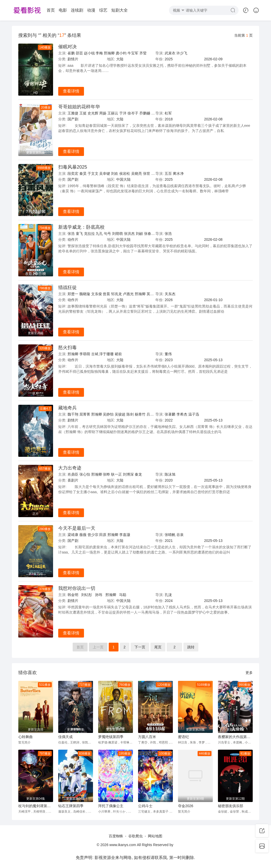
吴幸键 (105, 173)
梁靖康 (73, 535)
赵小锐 (89, 53)
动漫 (91, 10)
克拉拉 (89, 234)
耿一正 (116, 474)
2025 (169, 59)
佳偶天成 (65, 737)
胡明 (155, 173)
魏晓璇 (85, 294)
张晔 (106, 474)
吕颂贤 (152, 414)
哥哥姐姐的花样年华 (79, 107)
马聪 (123, 595)
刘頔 (139, 234)
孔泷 (168, 595)
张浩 (71, 234)
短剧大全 (120, 10)
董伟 (168, 354)
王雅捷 (73, 113)
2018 (169, 119)
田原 (103, 535)
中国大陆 (123, 179)
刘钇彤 (87, 595)
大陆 (120, 59)
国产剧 (73, 119)
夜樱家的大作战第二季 (235, 737)
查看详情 (71, 91)
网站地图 (155, 836)
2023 (169, 360)
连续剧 (77, 10)
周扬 (103, 113)
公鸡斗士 (145, 806)
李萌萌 (85, 354)
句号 (107, 234)
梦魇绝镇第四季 (111, 737)
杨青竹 (140, 414)
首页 (51, 10)
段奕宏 (73, 173)
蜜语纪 (183, 737)
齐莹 (143, 53)
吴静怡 (108, 414)
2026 (169, 300)
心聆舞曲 (26, 737)
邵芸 (79, 53)
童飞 (79, 234)
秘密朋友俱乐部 (231, 806)
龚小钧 (121, 53)
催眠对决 (67, 47)
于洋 (123, 113)
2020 (169, 480)
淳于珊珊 (106, 354)
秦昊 (83, 173)
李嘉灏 (125, 535)
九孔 (99, 234)
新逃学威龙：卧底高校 (81, 227)
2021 (169, 541)
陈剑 (130, 414)
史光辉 (93, 113)
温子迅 (194, 414)
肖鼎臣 (73, 474)
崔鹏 (71, 53)
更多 (249, 673)
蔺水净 (178, 173)
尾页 (158, 647)
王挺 (83, 113)
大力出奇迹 (70, 468)
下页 (140, 647)
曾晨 (106, 294)
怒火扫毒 (67, 348)
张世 (147, 173)
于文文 (93, 173)
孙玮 (99, 595)
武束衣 (170, 53)
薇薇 (83, 535)
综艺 (103, 10)
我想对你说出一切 (77, 588)
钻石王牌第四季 (71, 806)
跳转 (191, 647)
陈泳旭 (170, 474)
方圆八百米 (147, 737)
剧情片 (73, 59)
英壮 (150, 294)
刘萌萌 (117, 234)
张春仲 (149, 234)
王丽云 (113, 113)
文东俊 (97, 294)
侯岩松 (125, 173)
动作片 (73, 239)
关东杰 (170, 294)
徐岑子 (133, 113)
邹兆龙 (116, 294)
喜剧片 (73, 480)
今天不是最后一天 (77, 528)
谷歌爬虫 (135, 836)
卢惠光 (128, 294)
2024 (169, 601)
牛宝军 (133, 53)
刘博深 (128, 474)
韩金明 (73, 595)
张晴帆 (170, 535)
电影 (63, 10)
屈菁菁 (85, 414)
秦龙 (138, 474)
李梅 (99, 53)
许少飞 (182, 53)
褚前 (118, 354)
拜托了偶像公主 (111, 806)
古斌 (95, 354)
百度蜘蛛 (116, 836)
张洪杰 (129, 234)
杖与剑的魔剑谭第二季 (36, 806)
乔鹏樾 (145, 113)
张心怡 (85, 474)
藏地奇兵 (67, 408)
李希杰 (182, 414)
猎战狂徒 (67, 287)
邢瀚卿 (109, 53)
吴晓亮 (137, 173)
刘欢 (115, 173)
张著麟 (170, 414)
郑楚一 (73, 294)
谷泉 (180, 535)
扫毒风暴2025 (73, 167)
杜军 (168, 113)
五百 (168, 173)
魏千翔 (73, 414)
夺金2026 (186, 806)
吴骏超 (120, 414)
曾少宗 (93, 535)
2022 (169, 420)
